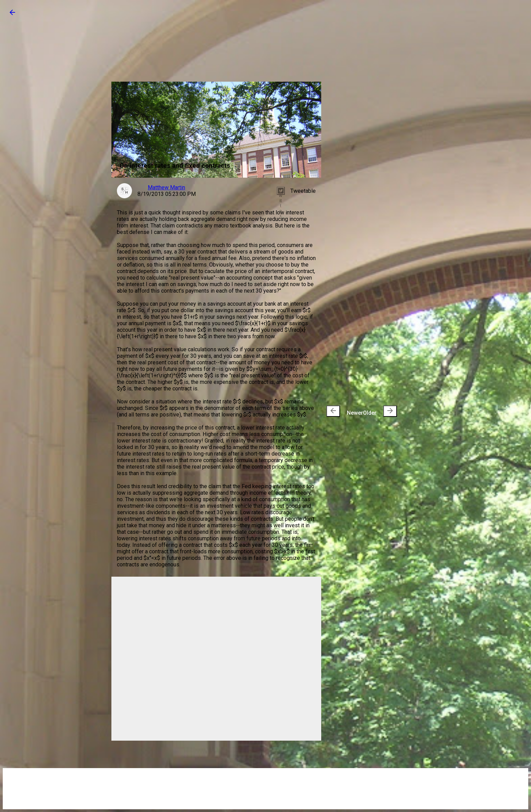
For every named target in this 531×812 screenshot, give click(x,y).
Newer (345, 411)
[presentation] (333, 411)
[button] (12, 15)
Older (380, 411)
